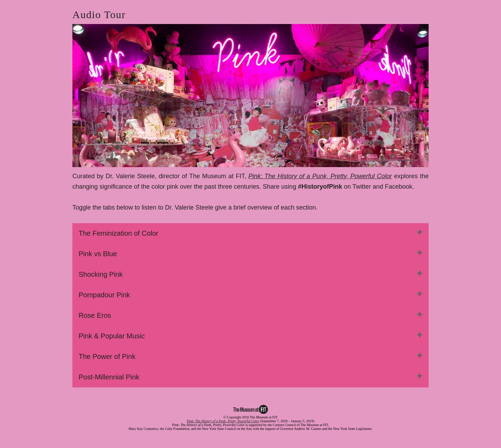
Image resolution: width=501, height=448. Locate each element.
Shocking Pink (101, 274)
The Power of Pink (107, 356)
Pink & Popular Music (112, 336)
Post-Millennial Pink (109, 377)
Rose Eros (95, 315)
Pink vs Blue (98, 254)
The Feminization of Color (118, 233)
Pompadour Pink (104, 295)
